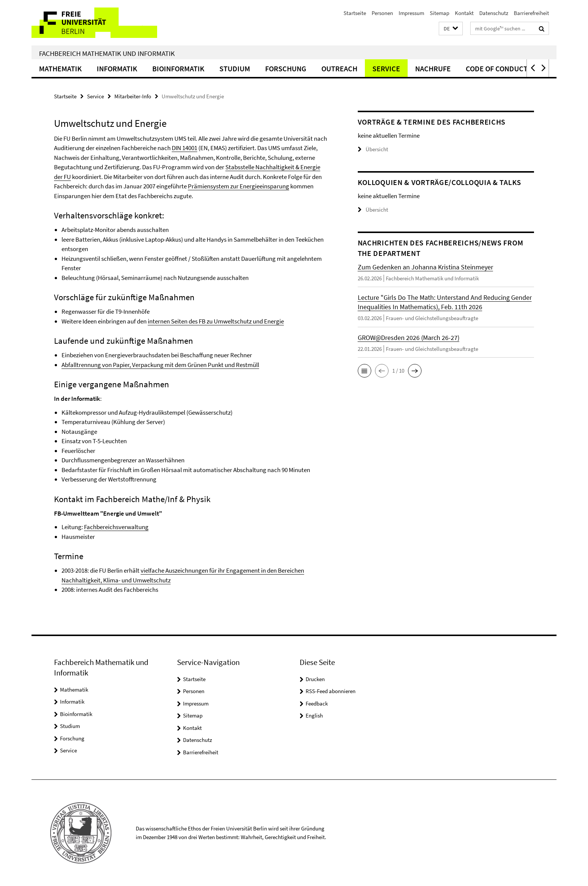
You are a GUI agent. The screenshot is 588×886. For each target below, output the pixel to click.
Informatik (117, 68)
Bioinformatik (178, 68)
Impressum (411, 13)
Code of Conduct (497, 68)
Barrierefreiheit (531, 13)
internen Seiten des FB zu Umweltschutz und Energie (216, 321)
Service (386, 68)
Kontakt (464, 13)
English (314, 715)
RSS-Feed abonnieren (331, 691)
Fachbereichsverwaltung (116, 527)
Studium (235, 68)
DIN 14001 (184, 148)
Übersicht (373, 149)
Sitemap (439, 13)
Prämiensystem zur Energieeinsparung (238, 186)
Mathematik (60, 68)
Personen (382, 13)
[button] (451, 29)
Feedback (317, 703)
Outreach (339, 68)
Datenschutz (494, 13)
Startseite (355, 13)
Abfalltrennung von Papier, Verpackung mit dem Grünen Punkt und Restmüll (160, 365)
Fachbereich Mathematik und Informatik (107, 53)
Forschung (286, 68)
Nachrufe (433, 68)
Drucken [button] (315, 679)
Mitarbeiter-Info (133, 96)
